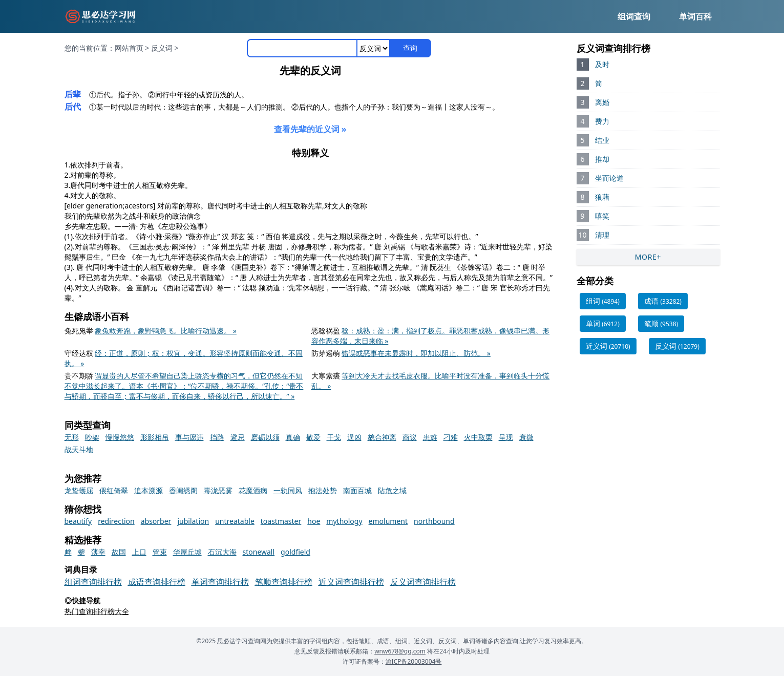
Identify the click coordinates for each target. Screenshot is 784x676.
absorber (156, 521)
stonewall (259, 552)
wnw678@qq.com (400, 651)
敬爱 (313, 437)
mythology (344, 521)
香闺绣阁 (183, 490)
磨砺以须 (265, 437)
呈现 (506, 437)
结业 (602, 140)
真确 (293, 437)
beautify (78, 521)
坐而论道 (609, 178)
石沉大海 (222, 552)
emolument (388, 521)
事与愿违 (189, 437)
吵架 (92, 437)
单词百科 (695, 16)
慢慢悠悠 (120, 437)
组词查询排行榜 (93, 582)
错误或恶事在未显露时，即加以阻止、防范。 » (416, 353)
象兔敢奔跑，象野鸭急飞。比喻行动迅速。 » (166, 331)
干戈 (334, 437)
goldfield (295, 552)
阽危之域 (392, 490)
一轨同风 (288, 490)
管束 (160, 552)
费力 (602, 121)
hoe (314, 521)
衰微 (526, 437)
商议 (410, 437)
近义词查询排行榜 (351, 582)
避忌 (238, 437)
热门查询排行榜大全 (97, 611)
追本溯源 (149, 490)
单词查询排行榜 (220, 582)
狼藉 (602, 197)
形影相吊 (155, 437)
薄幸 (98, 552)
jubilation (193, 521)
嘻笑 (602, 216)
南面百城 (357, 490)
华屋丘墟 (187, 552)
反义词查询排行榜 (423, 582)
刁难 (451, 437)
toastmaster (281, 521)
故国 (119, 552)
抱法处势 (323, 490)
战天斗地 (79, 449)
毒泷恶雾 (218, 490)
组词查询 (634, 16)
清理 (602, 235)
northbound (434, 521)
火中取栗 (478, 437)
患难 (430, 437)
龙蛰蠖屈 (79, 490)
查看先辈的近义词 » (310, 129)
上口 (139, 552)
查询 (410, 48)
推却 (602, 159)
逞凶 (354, 437)
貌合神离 (382, 437)
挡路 (217, 437)
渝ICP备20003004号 (414, 661)
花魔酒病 (253, 490)
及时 (602, 64)
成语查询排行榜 (157, 582)
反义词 (162, 48)
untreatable (235, 521)
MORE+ (648, 257)
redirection (116, 521)
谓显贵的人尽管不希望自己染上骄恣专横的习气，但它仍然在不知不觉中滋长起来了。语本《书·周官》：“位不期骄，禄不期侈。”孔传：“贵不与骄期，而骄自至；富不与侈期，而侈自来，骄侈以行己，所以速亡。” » (184, 386)
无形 (72, 437)
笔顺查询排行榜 (284, 582)
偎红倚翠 (114, 490)
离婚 (602, 102)
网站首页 (129, 48)
